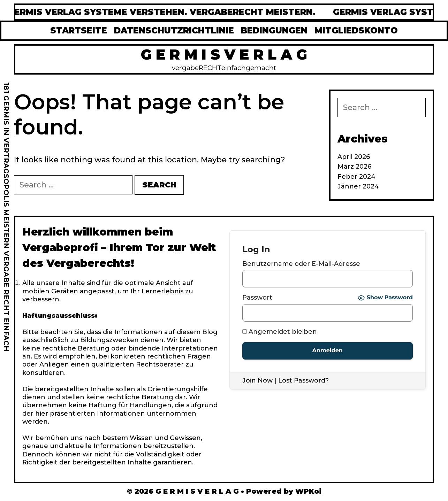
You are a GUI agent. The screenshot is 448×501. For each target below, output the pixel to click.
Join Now (257, 380)
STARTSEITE (79, 30)
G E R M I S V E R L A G (224, 54)
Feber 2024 (356, 177)
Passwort (257, 298)
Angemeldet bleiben (280, 332)
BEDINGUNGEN (274, 30)
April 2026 (354, 157)
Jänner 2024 (358, 186)
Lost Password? (303, 380)
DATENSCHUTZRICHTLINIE (174, 30)
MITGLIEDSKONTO (356, 30)
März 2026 (354, 167)
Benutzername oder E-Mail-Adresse (301, 264)
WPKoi (308, 491)
